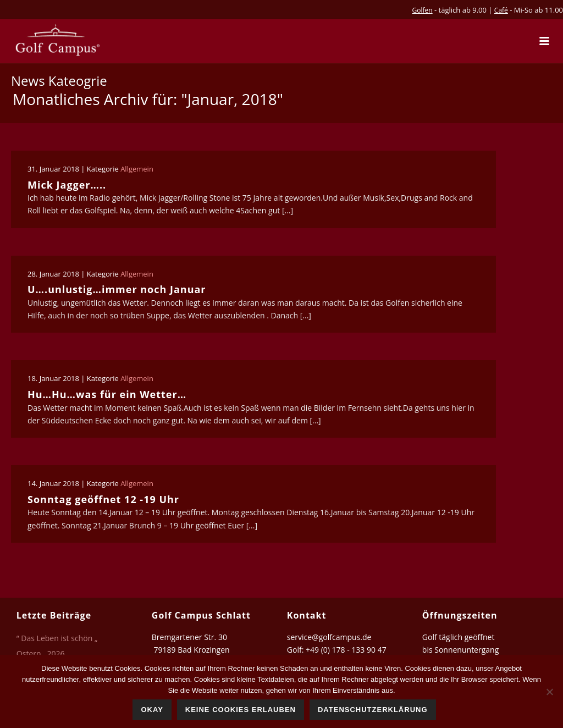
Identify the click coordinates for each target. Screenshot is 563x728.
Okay (152, 710)
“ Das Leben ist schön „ (57, 638)
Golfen (423, 10)
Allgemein (137, 169)
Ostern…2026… (44, 654)
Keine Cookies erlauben (241, 710)
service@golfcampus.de (329, 637)
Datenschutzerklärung (373, 710)
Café (501, 10)
